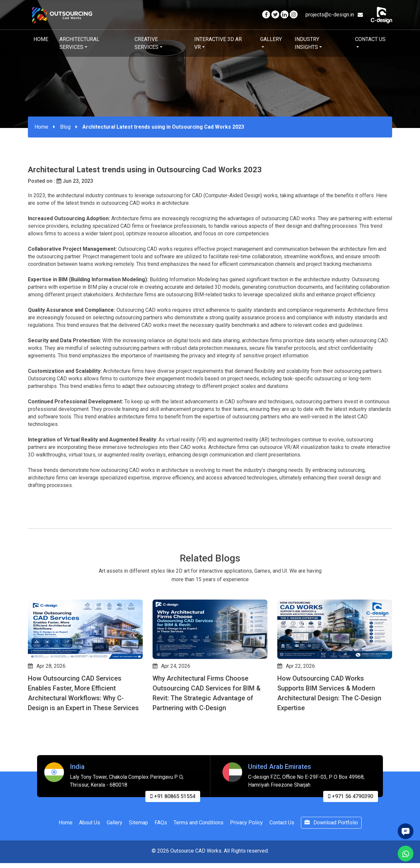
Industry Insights (307, 43)
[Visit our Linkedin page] (284, 15)
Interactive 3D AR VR (218, 43)
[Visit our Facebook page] (266, 15)
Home (41, 39)
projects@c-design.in (334, 15)
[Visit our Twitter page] (275, 15)
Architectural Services (79, 43)
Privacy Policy (246, 853)
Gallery (271, 39)
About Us (90, 853)
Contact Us (370, 39)
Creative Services (147, 43)
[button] (31, 749)
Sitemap (138, 853)
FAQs (161, 853)
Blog (65, 127)
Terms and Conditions (199, 853)
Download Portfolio (331, 853)
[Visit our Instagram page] (294, 15)
